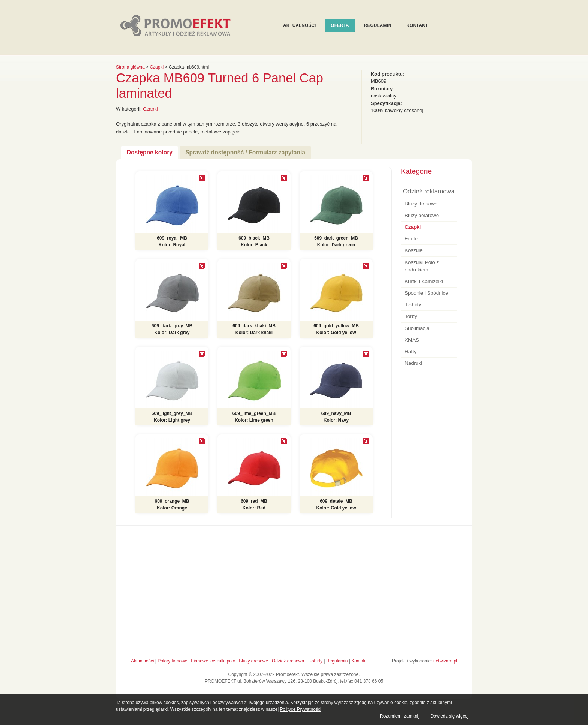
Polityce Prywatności (301, 709)
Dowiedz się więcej (449, 716)
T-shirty (413, 305)
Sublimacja (417, 328)
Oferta (340, 25)
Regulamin (378, 25)
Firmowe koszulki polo (213, 661)
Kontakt (417, 25)
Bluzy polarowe (422, 215)
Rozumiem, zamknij (400, 716)
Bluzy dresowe (421, 204)
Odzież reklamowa (429, 191)
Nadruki (413, 363)
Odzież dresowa (288, 661)
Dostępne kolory (150, 152)
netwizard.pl (445, 661)
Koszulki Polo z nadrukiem (422, 266)
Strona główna (130, 67)
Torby (411, 316)
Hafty (410, 351)
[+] (202, 178)
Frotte (411, 239)
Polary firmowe (172, 661)
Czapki (157, 67)
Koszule (414, 250)
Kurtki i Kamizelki (424, 281)
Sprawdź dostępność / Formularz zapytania (245, 152)
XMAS (412, 340)
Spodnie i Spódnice (426, 293)
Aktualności (299, 25)
